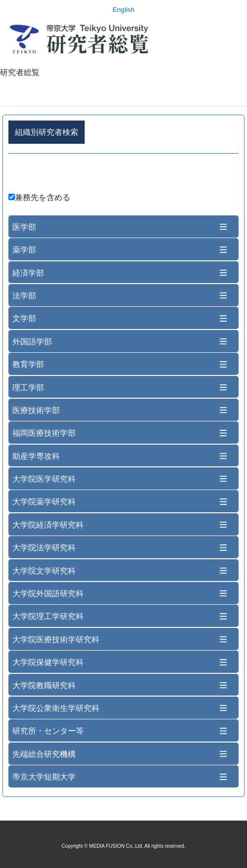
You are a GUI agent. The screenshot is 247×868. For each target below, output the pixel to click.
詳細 (123, 175)
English (123, 10)
